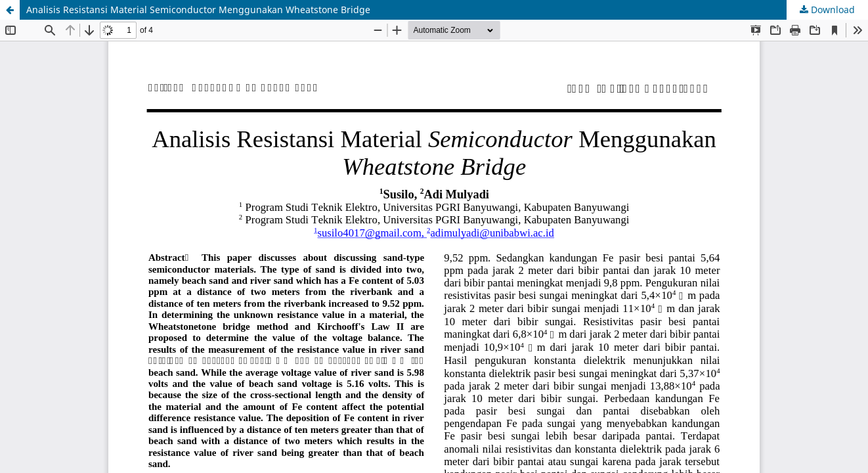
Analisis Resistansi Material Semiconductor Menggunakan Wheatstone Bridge (198, 10)
